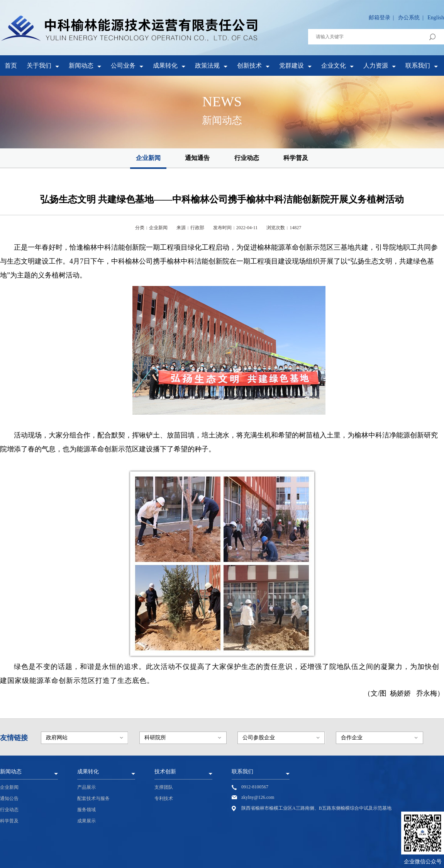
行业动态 (247, 158)
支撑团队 (164, 787)
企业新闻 (148, 158)
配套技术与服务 (93, 798)
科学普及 (296, 158)
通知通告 (197, 158)
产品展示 (86, 787)
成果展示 (86, 821)
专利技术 (164, 798)
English (436, 18)
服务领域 (86, 810)
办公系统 (409, 18)
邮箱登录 (380, 18)
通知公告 (9, 798)
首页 (11, 66)
